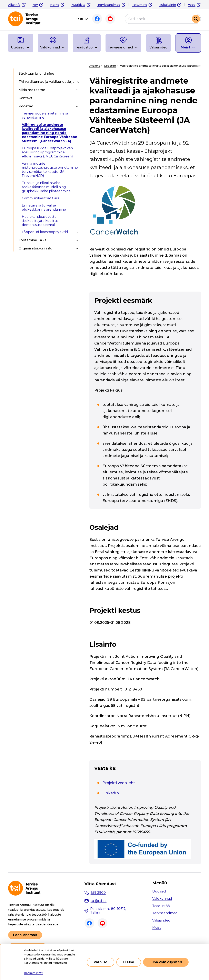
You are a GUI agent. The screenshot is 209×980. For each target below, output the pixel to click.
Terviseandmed (109, 5)
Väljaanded (161, 920)
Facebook (97, 19)
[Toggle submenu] (77, 90)
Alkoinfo (14, 5)
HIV (35, 5)
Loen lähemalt (25, 935)
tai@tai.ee (99, 901)
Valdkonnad (162, 899)
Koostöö (110, 66)
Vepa (192, 5)
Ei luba (129, 962)
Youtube (110, 19)
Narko (55, 5)
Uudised (159, 891)
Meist (157, 928)
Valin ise (101, 962)
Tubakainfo (168, 5)
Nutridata (78, 5)
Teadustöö (161, 906)
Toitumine (140, 5)
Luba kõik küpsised (166, 962)
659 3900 (98, 893)
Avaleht (95, 66)
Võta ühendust (100, 884)
